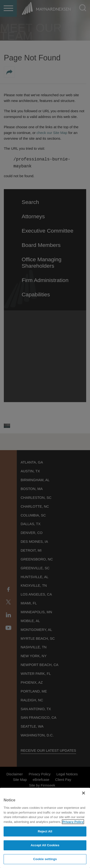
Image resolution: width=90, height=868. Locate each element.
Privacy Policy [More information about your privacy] (73, 822)
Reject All (45, 831)
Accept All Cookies (45, 845)
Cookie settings (45, 859)
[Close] (84, 793)
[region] (45, 828)
